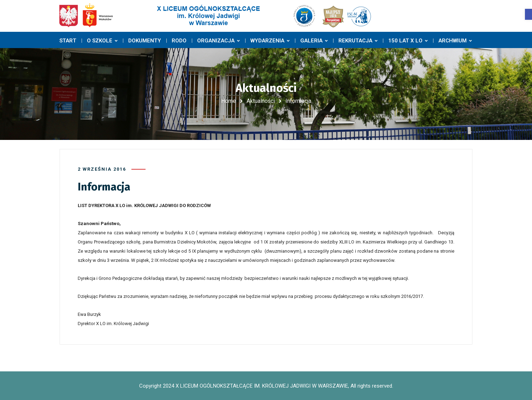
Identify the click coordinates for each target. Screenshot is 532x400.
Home (229, 101)
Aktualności (261, 101)
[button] (528, 14)
